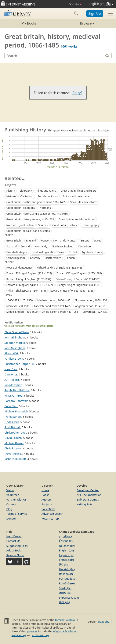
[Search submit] (76, 13)
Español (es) (67, 555)
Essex (61, 252)
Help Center (14, 536)
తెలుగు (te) (65, 593)
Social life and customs (84, 202)
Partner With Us (16, 499)
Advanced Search (52, 514)
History (11, 191)
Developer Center (88, 490)
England (31, 241)
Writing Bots (84, 504)
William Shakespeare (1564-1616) (26, 291)
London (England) (42, 252)
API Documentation (89, 495)
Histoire (11, 196)
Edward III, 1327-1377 (96, 312)
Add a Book (14, 550)
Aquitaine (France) (93, 252)
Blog (9, 509)
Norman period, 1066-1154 (91, 300)
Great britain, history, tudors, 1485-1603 (30, 219)
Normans (45, 208)
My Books (29, 23)
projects (32, 631)
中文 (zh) (64, 602)
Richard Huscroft (15, 459)
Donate (75, 4)
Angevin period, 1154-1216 (91, 306)
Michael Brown (14, 443)
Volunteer (13, 495)
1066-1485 (13, 300)
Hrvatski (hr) (67, 569)
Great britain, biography (21, 208)
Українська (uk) (69, 598)
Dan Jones (11, 374)
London (70, 258)
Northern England (63, 246)
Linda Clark (12, 422)
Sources (43, 225)
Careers (11, 504)
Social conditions (48, 196)
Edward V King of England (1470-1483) (79, 273)
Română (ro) (67, 583)
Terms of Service (17, 514)
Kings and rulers (46, 191)
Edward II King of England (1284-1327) (29, 273)
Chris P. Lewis (13, 448)
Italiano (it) (66, 574)
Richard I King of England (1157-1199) (29, 279)
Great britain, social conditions (77, 219)
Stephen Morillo (15, 343)
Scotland (12, 246)
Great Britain (14, 241)
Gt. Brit (73, 252)
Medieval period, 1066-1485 (54, 300)
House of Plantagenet (19, 268)
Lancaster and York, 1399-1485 (52, 306)
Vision (10, 490)
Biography (26, 191)
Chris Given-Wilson (17, 332)
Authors (47, 499)
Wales (97, 241)
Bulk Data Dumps (88, 499)
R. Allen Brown (14, 359)
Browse (76, 23)
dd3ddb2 (104, 622)
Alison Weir (11, 353)
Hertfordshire (53, 258)
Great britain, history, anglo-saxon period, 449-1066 (37, 214)
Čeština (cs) (66, 541)
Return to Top (50, 518)
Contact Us (13, 541)
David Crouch (13, 438)
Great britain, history (65, 225)
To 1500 (28, 300)
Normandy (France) (65, 241)
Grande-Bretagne (17, 252)
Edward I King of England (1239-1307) (78, 279)
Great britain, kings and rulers (78, 191)
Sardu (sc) (65, 588)
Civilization (27, 196)
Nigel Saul (11, 369)
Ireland (26, 246)
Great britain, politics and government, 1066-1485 (36, 202)
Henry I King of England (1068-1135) (79, 285)
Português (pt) (68, 579)
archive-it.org (41, 635)
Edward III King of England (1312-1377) (30, 285)
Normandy (41, 246)
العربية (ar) (65, 536)
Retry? (77, 93)
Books (45, 495)
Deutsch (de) (67, 546)
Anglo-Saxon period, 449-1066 (60, 312)
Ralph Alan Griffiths (17, 390)
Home (45, 490)
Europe (85, 241)
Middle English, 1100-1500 (22, 312)
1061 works (69, 46)
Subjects (47, 504)
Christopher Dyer (15, 433)
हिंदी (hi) (64, 565)
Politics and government (77, 196)
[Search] (55, 56)
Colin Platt (11, 406)
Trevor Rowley (13, 454)
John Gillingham (15, 337)
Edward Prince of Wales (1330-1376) (72, 291)
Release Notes (15, 555)
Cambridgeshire (16, 258)
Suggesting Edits (17, 546)
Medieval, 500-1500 (18, 306)
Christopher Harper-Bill (19, 364)
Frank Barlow (13, 417)
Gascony (35, 258)
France (45, 241)
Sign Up (95, 14)
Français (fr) (66, 560)
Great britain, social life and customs (28, 231)
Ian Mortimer (13, 385)
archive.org (19, 635)
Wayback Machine (64, 631)
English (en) (66, 550)
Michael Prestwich (16, 411)
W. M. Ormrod (14, 396)
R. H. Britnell (12, 427)
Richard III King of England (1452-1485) (60, 268)
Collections (48, 509)
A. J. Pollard (12, 380)
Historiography (91, 225)
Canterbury (85, 246)
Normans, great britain (20, 225)
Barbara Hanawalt (16, 401)
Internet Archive (65, 620)
